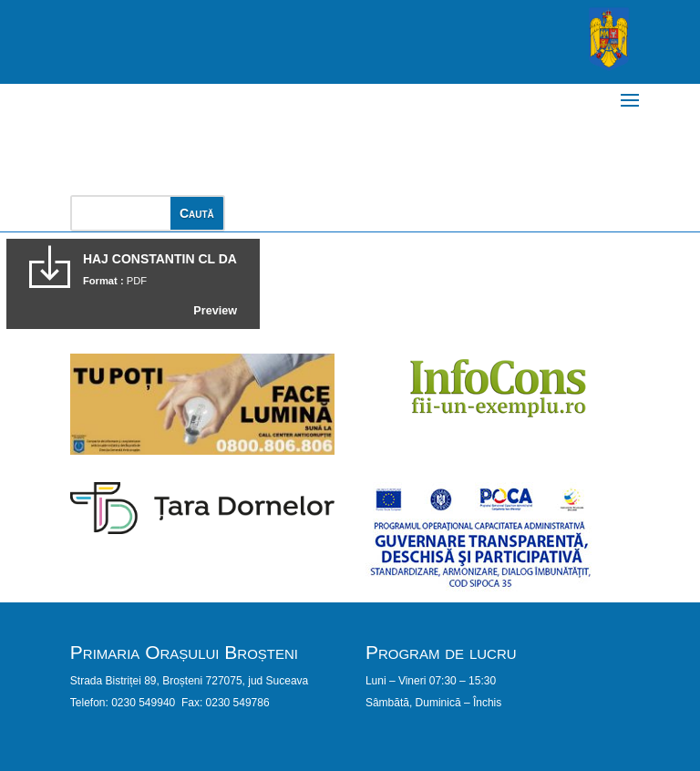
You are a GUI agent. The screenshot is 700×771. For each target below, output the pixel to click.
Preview (215, 311)
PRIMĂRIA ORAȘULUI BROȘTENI (272, 130)
